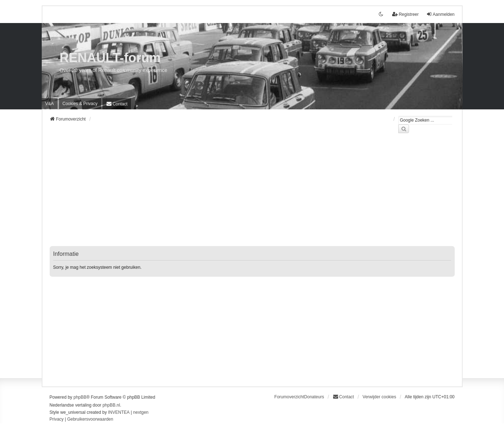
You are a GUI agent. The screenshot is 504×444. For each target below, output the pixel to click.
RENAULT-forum (110, 58)
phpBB (80, 397)
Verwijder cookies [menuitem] (379, 397)
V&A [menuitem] (50, 104)
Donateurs (314, 397)
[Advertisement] (252, 194)
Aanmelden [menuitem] (441, 14)
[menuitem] (80, 104)
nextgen (141, 412)
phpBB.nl (111, 405)
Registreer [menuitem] (405, 14)
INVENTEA (119, 412)
